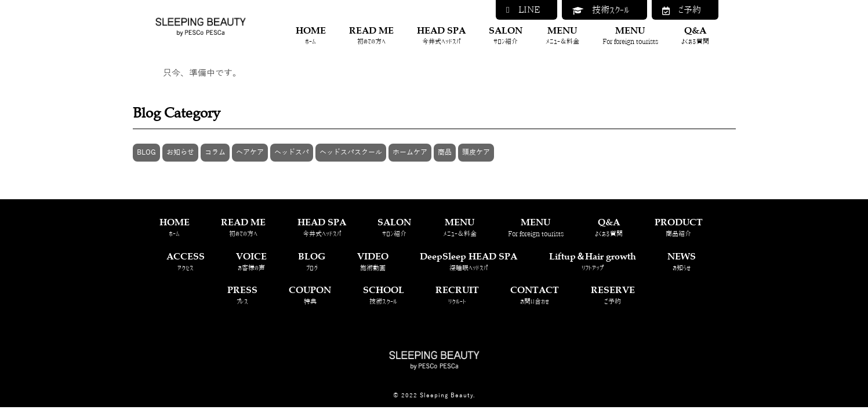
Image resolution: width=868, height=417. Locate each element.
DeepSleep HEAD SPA (468, 261)
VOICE (251, 261)
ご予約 (682, 10)
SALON (506, 36)
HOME (311, 36)
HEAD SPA (441, 36)
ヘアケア (250, 152)
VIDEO (373, 261)
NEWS (682, 261)
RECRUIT (457, 295)
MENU (562, 36)
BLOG (146, 152)
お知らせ (180, 152)
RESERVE (613, 295)
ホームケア (410, 152)
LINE (523, 10)
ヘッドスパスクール (351, 152)
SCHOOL (384, 295)
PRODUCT (679, 227)
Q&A (695, 36)
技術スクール (601, 10)
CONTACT (535, 295)
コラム (215, 152)
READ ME (371, 36)
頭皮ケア (476, 152)
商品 (445, 152)
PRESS (242, 295)
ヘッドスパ (292, 152)
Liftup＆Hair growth (593, 261)
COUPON (310, 295)
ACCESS (186, 261)
